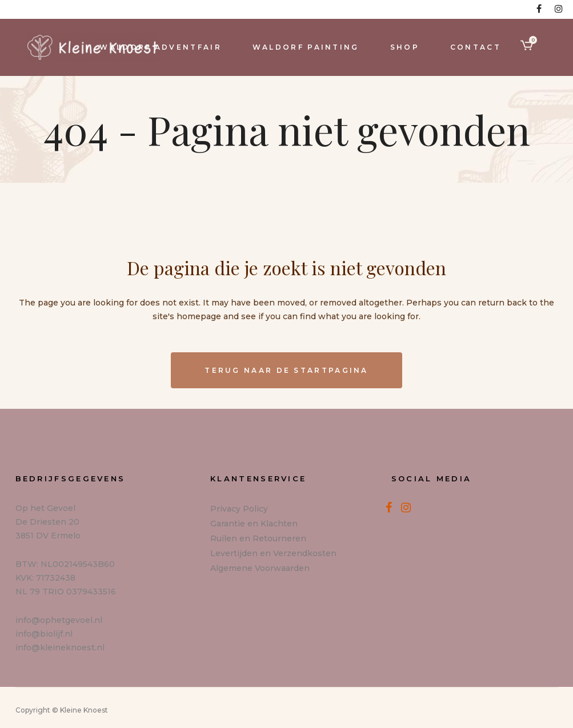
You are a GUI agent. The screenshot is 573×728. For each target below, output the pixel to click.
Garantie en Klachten (254, 524)
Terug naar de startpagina (286, 370)
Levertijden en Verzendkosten (273, 553)
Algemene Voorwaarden (260, 568)
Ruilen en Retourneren (258, 538)
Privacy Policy (239, 509)
